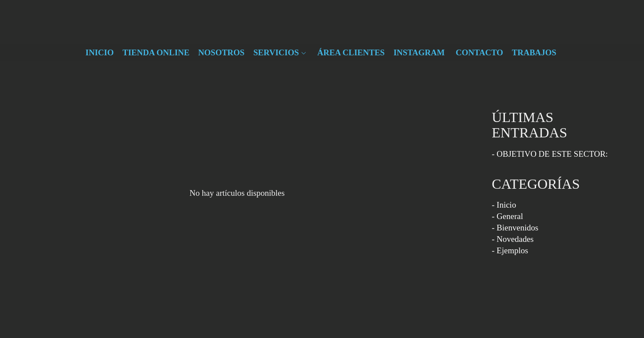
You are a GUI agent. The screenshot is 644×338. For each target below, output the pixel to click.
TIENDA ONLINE (156, 53)
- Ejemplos (510, 250)
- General (507, 216)
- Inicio (504, 205)
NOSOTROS (222, 53)
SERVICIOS (276, 53)
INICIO (100, 53)
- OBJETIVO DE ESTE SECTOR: (550, 154)
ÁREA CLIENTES (351, 53)
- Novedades (513, 239)
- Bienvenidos (515, 228)
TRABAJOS (534, 53)
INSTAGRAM (419, 53)
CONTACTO (479, 53)
